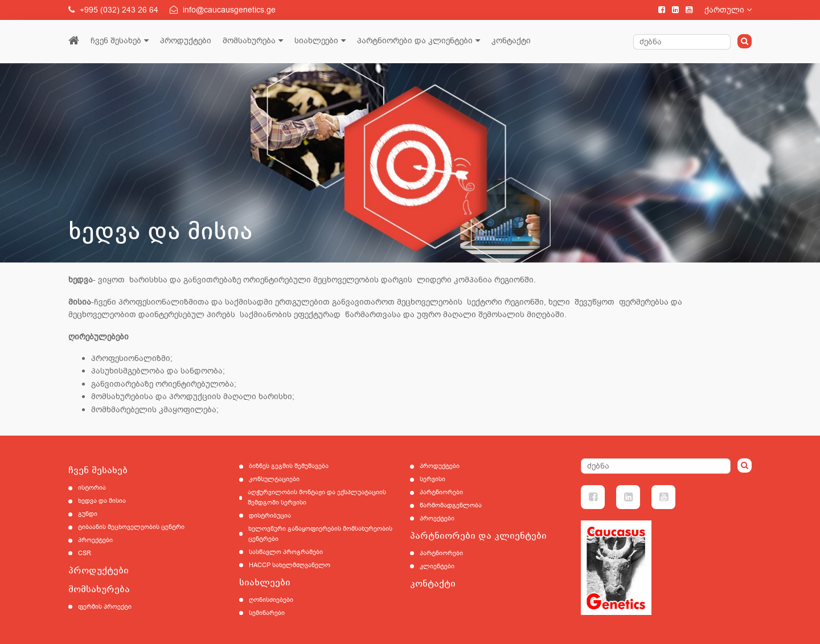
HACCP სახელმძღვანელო (290, 565)
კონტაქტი (511, 41)
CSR (85, 553)
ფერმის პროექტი (105, 607)
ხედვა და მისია (102, 501)
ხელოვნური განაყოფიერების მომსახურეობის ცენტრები (320, 534)
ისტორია (92, 488)
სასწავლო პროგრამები (286, 552)
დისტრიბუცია (270, 516)
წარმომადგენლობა (451, 505)
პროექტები (95, 540)
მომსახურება (249, 41)
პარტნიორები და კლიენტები (415, 41)
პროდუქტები (186, 41)
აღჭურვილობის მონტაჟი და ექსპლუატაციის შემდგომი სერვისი (317, 497)
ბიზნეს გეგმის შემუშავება (289, 466)
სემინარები (267, 613)
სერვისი (432, 479)
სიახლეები (316, 41)
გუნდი (88, 514)
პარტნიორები (441, 492)
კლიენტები (437, 566)
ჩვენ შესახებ (116, 41)
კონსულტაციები (274, 479)
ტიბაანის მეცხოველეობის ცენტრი (131, 527)
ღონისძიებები (271, 600)
